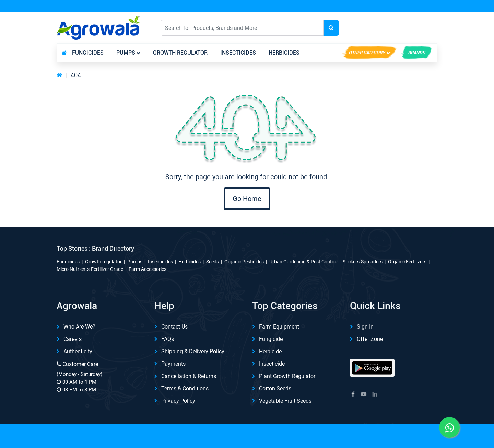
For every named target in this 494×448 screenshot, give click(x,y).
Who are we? (79, 327)
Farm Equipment (279, 327)
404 (76, 75)
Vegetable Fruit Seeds (285, 401)
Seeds (213, 262)
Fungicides (88, 53)
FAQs (168, 339)
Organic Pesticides (244, 262)
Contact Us (174, 327)
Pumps (126, 53)
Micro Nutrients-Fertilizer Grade (90, 269)
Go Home (247, 199)
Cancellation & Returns (189, 376)
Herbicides (284, 53)
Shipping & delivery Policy (193, 351)
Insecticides (238, 53)
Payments (173, 364)
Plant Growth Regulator (287, 376)
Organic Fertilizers (407, 262)
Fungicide (271, 339)
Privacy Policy (178, 401)
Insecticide (272, 364)
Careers (73, 339)
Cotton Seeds (275, 388)
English (373, 28)
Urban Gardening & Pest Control (303, 262)
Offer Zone (370, 339)
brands (416, 53)
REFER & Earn (416, 7)
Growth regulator (180, 53)
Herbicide (270, 351)
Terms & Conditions (185, 388)
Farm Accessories (148, 269)
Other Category (367, 53)
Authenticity (78, 351)
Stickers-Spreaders (363, 262)
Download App (360, 7)
